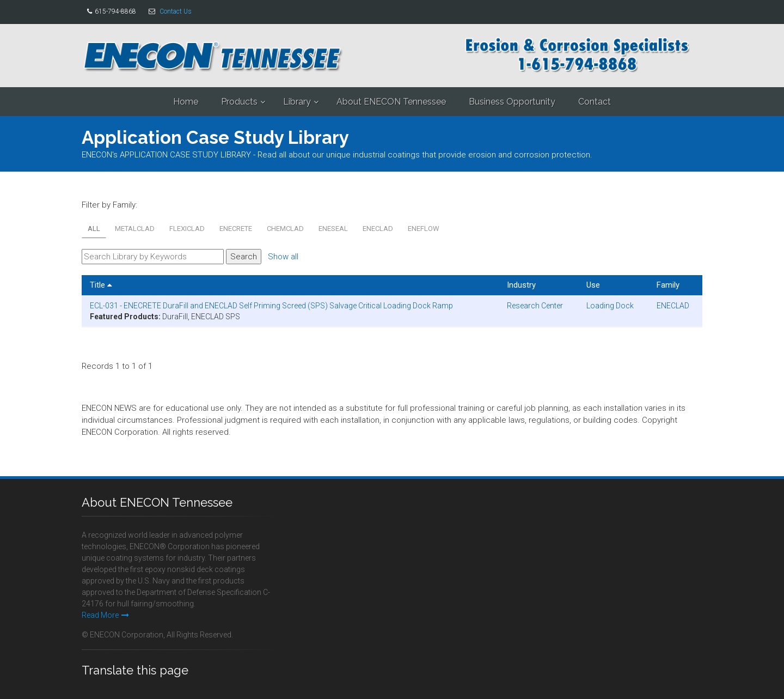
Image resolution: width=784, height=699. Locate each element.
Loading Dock (610, 306)
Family (668, 285)
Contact (595, 102)
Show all (283, 257)
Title (101, 285)
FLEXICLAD (187, 229)
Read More (105, 615)
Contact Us (176, 11)
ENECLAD (378, 229)
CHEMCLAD (285, 229)
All (94, 229)
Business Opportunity (512, 102)
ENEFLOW (424, 229)
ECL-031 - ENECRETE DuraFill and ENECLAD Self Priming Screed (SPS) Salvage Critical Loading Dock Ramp (271, 306)
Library (297, 102)
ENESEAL (333, 229)
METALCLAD (135, 229)
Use (593, 285)
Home (186, 102)
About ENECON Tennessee (391, 102)
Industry (521, 285)
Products (239, 102)
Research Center (535, 306)
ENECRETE (236, 229)
